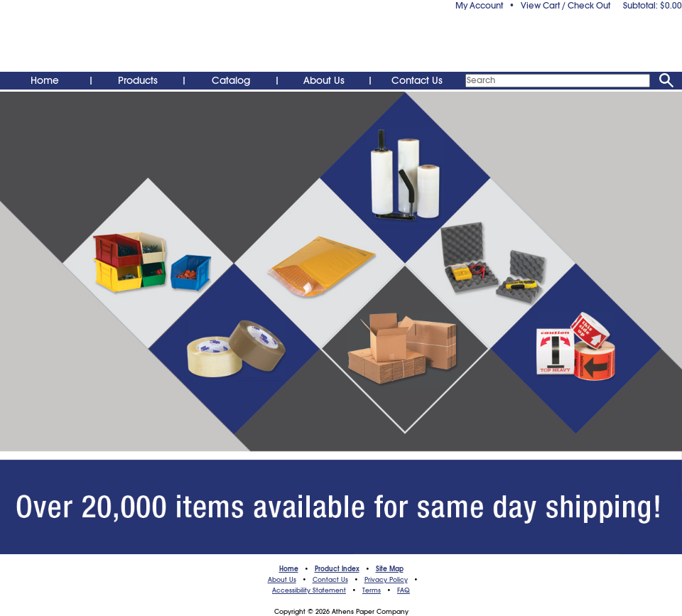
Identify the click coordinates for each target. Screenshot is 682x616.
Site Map (390, 569)
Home (45, 80)
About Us (324, 80)
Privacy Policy (386, 580)
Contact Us (417, 80)
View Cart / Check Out (565, 6)
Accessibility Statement (309, 590)
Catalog (231, 80)
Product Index (337, 569)
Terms (372, 590)
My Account (479, 6)
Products (138, 80)
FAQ (404, 590)
